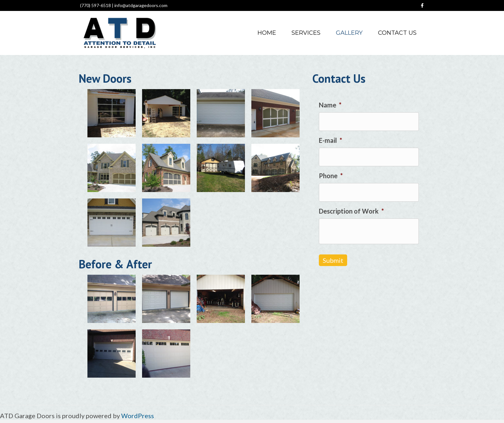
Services (306, 33)
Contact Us (397, 33)
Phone (331, 176)
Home (267, 33)
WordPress (138, 416)
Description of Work (351, 211)
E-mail (330, 140)
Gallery (349, 33)
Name (330, 105)
